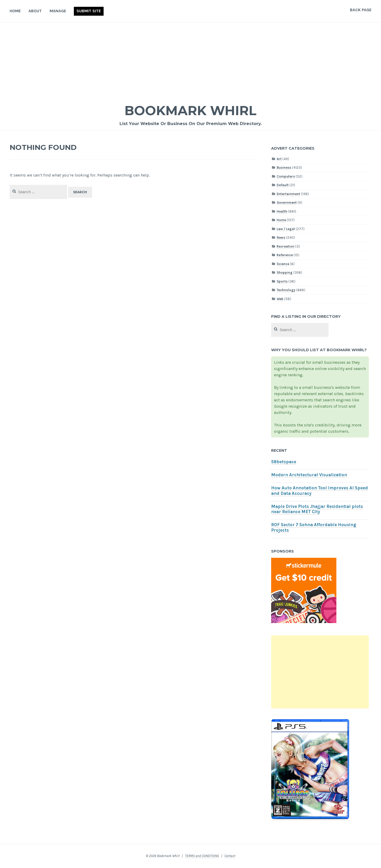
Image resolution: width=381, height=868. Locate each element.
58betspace (284, 462)
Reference (285, 255)
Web (280, 299)
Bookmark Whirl (191, 111)
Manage (58, 11)
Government (287, 203)
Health (282, 211)
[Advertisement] (190, 62)
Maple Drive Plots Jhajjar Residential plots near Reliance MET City (317, 509)
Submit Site (89, 11)
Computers (286, 176)
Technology (286, 290)
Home (15, 11)
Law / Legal (286, 229)
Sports (282, 281)
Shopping (285, 272)
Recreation (285, 246)
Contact (230, 856)
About (35, 11)
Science (283, 264)
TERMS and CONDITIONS (202, 856)
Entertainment (288, 194)
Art (279, 159)
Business (284, 168)
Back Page (361, 10)
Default (283, 185)
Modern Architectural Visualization (309, 475)
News (281, 237)
